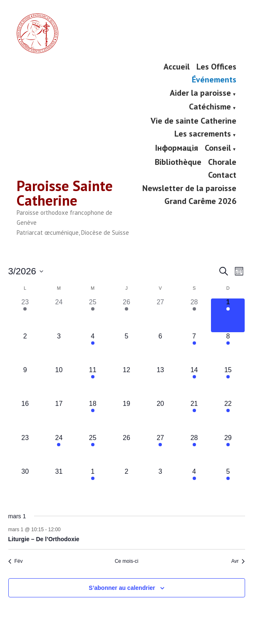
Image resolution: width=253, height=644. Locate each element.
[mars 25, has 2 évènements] (93, 451)
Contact (222, 175)
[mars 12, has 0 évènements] (126, 383)
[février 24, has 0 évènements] (59, 315)
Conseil (218, 148)
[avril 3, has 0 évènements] (160, 484)
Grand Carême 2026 (200, 201)
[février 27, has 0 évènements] (160, 315)
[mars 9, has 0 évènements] (25, 383)
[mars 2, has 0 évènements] (25, 349)
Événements (214, 80)
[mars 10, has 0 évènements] (59, 383)
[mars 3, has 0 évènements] (59, 349)
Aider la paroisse (200, 93)
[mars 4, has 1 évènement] (93, 349)
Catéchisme (210, 107)
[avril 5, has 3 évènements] (228, 484)
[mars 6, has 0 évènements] (160, 349)
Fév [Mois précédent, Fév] (16, 561)
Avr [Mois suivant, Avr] (238, 561)
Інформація (177, 148)
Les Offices (216, 66)
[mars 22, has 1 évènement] (228, 417)
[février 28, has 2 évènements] (194, 315)
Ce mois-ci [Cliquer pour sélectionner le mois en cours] (127, 561)
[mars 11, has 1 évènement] (93, 383)
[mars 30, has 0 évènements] (25, 484)
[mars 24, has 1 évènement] (59, 451)
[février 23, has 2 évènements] (25, 315)
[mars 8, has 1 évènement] (228, 349)
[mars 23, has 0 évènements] (25, 451)
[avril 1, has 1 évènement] (93, 484)
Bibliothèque (178, 162)
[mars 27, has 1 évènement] (160, 451)
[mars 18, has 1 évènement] (93, 417)
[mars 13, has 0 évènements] (160, 383)
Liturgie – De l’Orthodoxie (44, 539)
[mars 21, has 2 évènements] (194, 417)
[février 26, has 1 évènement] (126, 315)
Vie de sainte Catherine (193, 121)
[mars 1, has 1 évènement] (228, 315)
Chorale (222, 162)
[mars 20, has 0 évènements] (160, 417)
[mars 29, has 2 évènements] (228, 451)
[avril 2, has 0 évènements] (126, 484)
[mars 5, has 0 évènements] (126, 349)
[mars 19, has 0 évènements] (126, 417)
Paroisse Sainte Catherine (65, 193)
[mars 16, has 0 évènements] (25, 417)
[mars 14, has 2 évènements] (194, 383)
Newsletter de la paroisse (189, 188)
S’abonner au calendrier (122, 588)
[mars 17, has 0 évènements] (59, 417)
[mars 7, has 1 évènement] (194, 349)
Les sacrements (203, 134)
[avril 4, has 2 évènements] (194, 484)
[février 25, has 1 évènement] (93, 315)
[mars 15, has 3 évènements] (228, 383)
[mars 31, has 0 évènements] (59, 484)
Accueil (177, 66)
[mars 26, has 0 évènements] (126, 451)
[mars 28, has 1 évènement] (194, 451)
